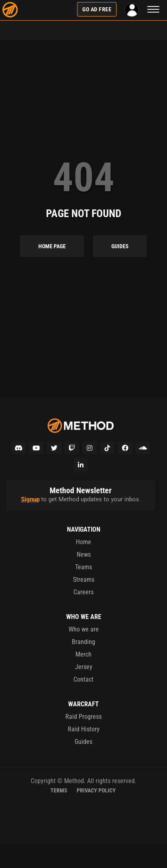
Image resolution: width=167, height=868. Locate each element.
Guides (120, 246)
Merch (83, 654)
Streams (84, 580)
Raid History (84, 729)
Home (83, 542)
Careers (83, 592)
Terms (59, 790)
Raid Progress (83, 717)
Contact (83, 679)
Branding (83, 642)
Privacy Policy (96, 790)
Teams (83, 567)
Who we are (84, 629)
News (84, 554)
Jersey (84, 667)
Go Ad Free (97, 9)
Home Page (52, 246)
